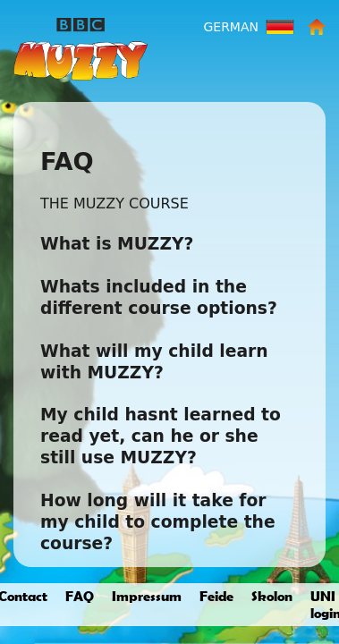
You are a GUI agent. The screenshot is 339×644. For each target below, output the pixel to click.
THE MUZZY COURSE (114, 203)
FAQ (80, 596)
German (231, 27)
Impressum (147, 596)
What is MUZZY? (117, 244)
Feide (216, 596)
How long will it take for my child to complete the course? (158, 522)
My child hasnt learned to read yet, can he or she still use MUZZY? (161, 436)
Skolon (272, 596)
